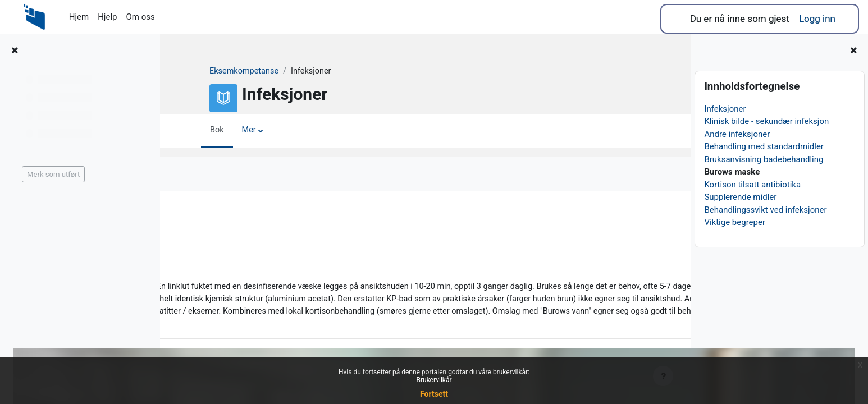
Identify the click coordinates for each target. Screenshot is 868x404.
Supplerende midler (740, 197)
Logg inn (817, 19)
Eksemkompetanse (237, 71)
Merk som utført (222, 175)
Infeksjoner (725, 109)
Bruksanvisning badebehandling (764, 159)
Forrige (202, 217)
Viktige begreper (735, 222)
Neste (651, 217)
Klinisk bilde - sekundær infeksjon (766, 121)
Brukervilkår (434, 380)
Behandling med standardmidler (764, 146)
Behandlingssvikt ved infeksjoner (765, 210)
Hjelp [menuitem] (107, 17)
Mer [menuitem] (241, 131)
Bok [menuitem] (209, 131)
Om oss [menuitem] (140, 17)
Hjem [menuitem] (79, 17)
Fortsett (434, 394)
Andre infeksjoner (737, 134)
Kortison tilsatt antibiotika (752, 185)
